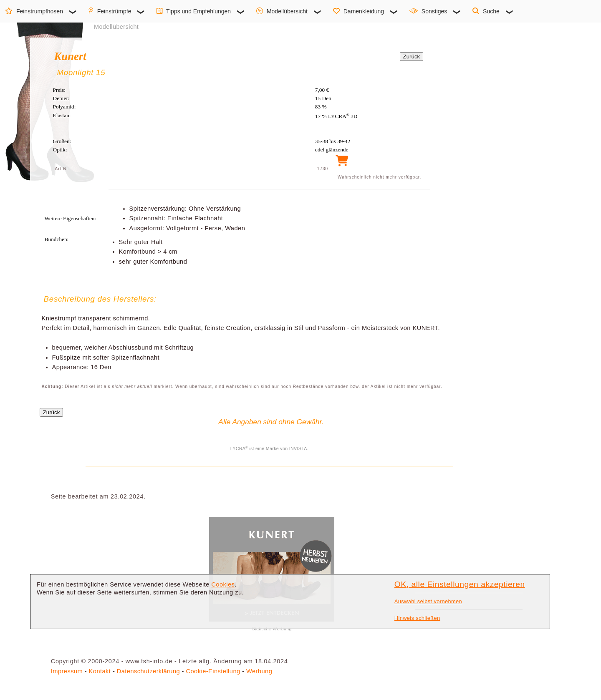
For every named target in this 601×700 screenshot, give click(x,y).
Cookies (223, 584)
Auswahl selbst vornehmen (428, 601)
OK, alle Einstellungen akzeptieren (460, 584)
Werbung (259, 671)
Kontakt (100, 671)
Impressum (67, 671)
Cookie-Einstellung (213, 671)
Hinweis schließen (417, 618)
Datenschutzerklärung (148, 671)
